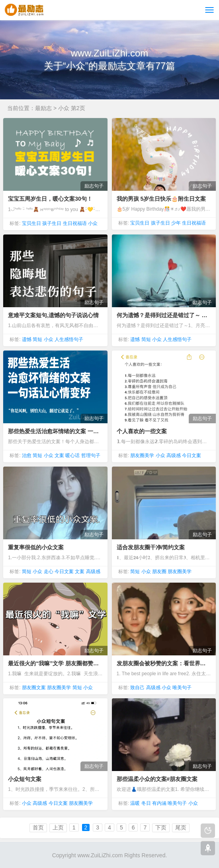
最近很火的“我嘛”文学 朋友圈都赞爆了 (55, 663)
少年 (176, 223)
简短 (37, 339)
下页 (161, 827)
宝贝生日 (31, 223)
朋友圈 (159, 572)
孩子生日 (52, 223)
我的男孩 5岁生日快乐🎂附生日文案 (161, 199)
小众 (93, 223)
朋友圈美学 (142, 455)
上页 (58, 827)
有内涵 (159, 803)
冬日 (146, 803)
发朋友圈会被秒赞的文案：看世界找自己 (164, 663)
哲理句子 (91, 455)
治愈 (27, 455)
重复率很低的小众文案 (36, 547)
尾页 (181, 827)
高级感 (174, 455)
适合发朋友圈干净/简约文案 (151, 547)
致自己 (137, 688)
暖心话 (72, 455)
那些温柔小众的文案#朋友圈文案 (157, 779)
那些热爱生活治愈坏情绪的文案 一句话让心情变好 (55, 431)
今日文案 (192, 455)
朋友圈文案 (34, 688)
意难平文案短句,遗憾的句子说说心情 (53, 315)
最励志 (43, 108)
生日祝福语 (75, 223)
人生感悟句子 (69, 339)
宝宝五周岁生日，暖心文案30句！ (50, 199)
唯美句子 (182, 688)
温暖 (135, 803)
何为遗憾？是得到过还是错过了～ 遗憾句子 (164, 315)
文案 (59, 455)
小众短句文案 (25, 779)
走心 (49, 572)
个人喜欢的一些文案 (142, 431)
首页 (38, 827)
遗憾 (27, 339)
